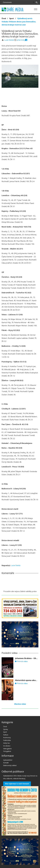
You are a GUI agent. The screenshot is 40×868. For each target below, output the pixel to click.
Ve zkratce (7, 746)
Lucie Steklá (9, 40)
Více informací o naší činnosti (17, 784)
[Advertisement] (20, 96)
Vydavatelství (8, 760)
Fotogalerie (7, 751)
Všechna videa (20, 704)
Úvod (4, 18)
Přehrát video (21, 661)
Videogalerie (7, 749)
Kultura (6, 735)
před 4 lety (21, 40)
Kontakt (6, 763)
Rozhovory (7, 738)
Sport (12, 18)
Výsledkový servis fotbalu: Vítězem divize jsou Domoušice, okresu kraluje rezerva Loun (19, 22)
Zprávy (6, 729)
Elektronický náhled (10, 765)
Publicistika (7, 740)
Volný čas (6, 743)
